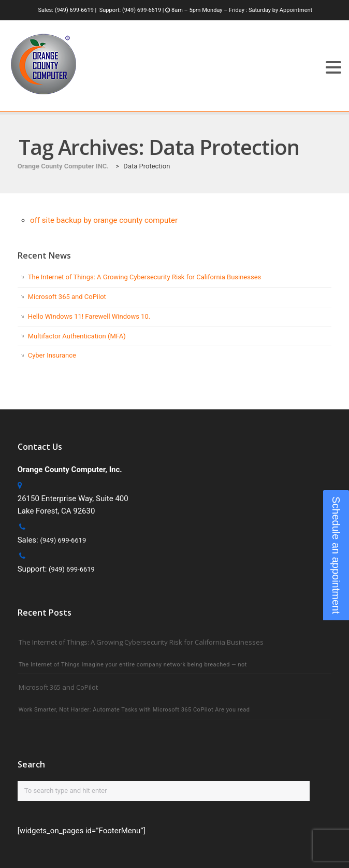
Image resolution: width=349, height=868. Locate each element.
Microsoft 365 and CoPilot (67, 297)
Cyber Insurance (52, 355)
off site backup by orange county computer (104, 220)
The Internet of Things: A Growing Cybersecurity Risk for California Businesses (145, 277)
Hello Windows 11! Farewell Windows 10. (89, 316)
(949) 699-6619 (74, 10)
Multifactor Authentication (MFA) (77, 336)
